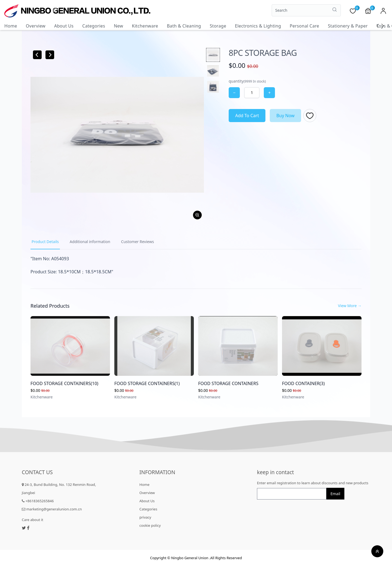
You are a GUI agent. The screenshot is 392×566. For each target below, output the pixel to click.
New (118, 26)
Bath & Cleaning (184, 26)
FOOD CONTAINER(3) (303, 383)
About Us (64, 26)
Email (335, 494)
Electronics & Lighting (258, 26)
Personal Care (304, 26)
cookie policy (150, 525)
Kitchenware (145, 26)
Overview (36, 26)
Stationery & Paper (348, 26)
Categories (94, 26)
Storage (218, 26)
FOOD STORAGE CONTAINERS (228, 383)
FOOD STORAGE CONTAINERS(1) (147, 383)
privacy (145, 517)
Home (11, 26)
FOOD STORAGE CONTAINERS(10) (64, 383)
